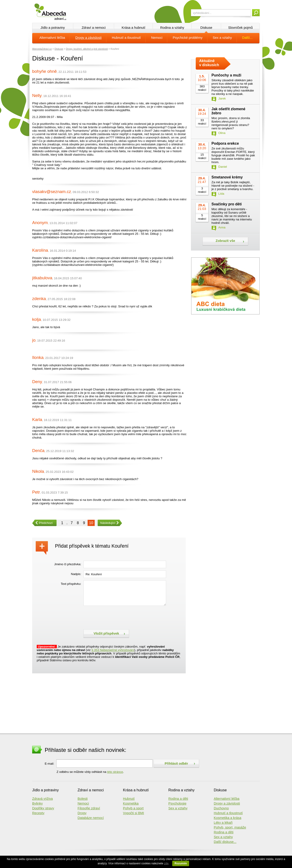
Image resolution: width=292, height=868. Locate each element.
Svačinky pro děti (227, 204)
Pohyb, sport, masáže (230, 827)
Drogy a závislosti (88, 38)
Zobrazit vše (225, 241)
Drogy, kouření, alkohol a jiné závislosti (87, 49)
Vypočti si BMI (133, 813)
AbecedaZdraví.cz (42, 49)
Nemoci (157, 38)
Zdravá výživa (42, 799)
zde (166, 863)
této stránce (115, 772)
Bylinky (37, 803)
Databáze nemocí (91, 818)
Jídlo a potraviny (53, 28)
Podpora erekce (225, 143)
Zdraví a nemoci (94, 28)
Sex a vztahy (222, 38)
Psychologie (177, 803)
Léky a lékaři (223, 823)
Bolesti (83, 799)
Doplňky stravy (43, 808)
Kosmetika (131, 803)
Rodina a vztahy (172, 28)
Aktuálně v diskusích (209, 63)
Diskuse (206, 28)
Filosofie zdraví (89, 808)
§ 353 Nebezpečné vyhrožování (113, 650)
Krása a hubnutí (133, 28)
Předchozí (42, 523)
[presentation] (118, 617)
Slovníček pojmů (240, 28)
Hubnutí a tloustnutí (126, 38)
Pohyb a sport (133, 808)
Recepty (38, 813)
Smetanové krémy (227, 177)
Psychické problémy (188, 38)
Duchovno (221, 808)
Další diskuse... (225, 842)
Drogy (82, 813)
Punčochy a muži (226, 75)
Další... (248, 38)
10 (91, 523)
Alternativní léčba (52, 38)
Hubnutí (129, 799)
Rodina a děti (178, 799)
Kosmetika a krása (228, 818)
